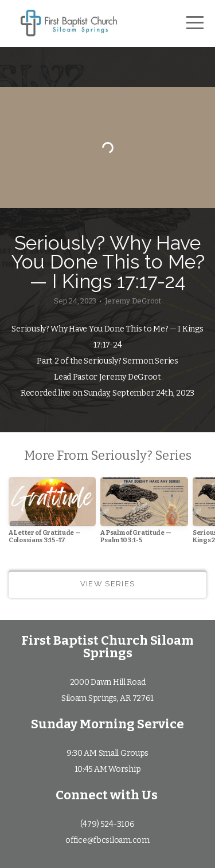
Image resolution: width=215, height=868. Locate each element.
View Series (107, 584)
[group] (52, 515)
